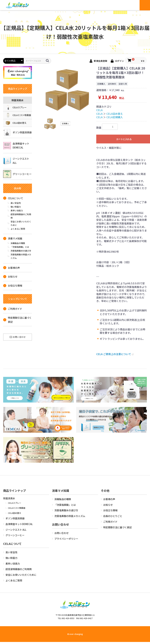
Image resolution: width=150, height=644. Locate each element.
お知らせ (10, 276)
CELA (99, 110)
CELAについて (13, 198)
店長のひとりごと (113, 516)
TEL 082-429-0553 (66, 618)
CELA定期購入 (115, 117)
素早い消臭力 (17, 210)
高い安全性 (16, 203)
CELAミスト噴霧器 (18, 115)
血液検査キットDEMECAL (16, 145)
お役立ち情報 (13, 285)
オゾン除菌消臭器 (17, 132)
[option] (67, 89)
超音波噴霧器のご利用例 (21, 216)
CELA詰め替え (16, 123)
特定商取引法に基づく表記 (17, 320)
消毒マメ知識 (13, 238)
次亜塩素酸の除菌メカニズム (21, 256)
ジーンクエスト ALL (16, 161)
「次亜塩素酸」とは (20, 247)
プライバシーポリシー (66, 539)
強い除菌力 (16, 207)
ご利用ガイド (13, 309)
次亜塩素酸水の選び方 (21, 251)
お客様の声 (11, 268)
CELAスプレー (16, 107)
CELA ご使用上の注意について (115, 354)
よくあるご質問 (18, 229)
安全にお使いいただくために (21, 223)
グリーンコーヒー (17, 174)
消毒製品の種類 (18, 243)
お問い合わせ (61, 533)
